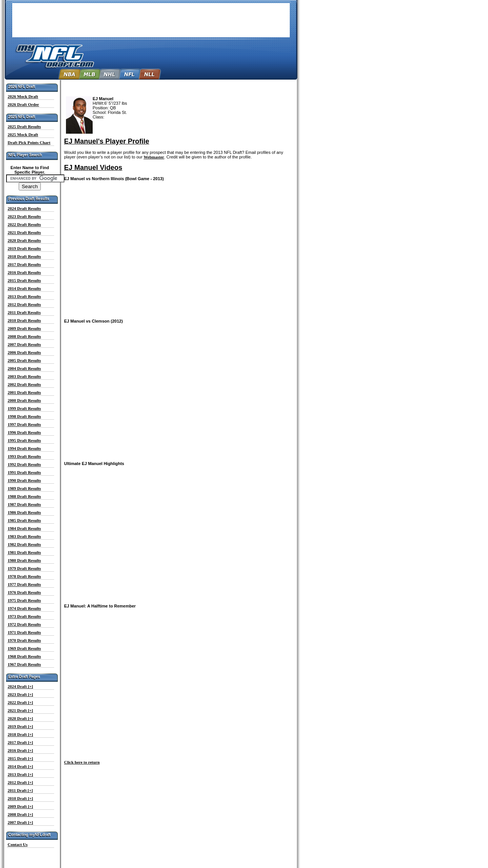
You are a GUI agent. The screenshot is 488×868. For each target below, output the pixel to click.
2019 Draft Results (24, 248)
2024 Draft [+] (20, 686)
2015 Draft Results (24, 280)
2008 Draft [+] (20, 814)
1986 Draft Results (24, 512)
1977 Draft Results (24, 584)
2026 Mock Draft (23, 96)
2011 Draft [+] (20, 790)
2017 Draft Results (24, 264)
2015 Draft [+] (20, 758)
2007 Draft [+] (20, 822)
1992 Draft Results (24, 464)
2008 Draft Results (24, 336)
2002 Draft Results (24, 384)
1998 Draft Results (24, 416)
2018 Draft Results (24, 256)
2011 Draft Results (24, 312)
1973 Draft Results (24, 616)
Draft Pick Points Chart (29, 142)
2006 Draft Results (24, 352)
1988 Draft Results (24, 496)
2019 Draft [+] (20, 726)
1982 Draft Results (24, 544)
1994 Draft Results (24, 448)
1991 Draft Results (24, 472)
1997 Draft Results (24, 424)
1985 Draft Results (24, 520)
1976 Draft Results (24, 592)
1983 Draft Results (24, 536)
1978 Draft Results (24, 576)
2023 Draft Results (24, 216)
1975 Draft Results (24, 600)
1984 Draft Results (24, 528)
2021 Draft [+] (20, 710)
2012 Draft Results (24, 304)
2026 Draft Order (23, 104)
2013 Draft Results (24, 296)
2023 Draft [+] (20, 694)
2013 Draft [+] (20, 774)
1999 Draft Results (24, 408)
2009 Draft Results (24, 328)
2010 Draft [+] (20, 798)
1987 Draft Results (24, 504)
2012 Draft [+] (20, 782)
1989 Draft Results (24, 488)
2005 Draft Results (24, 360)
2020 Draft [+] (20, 718)
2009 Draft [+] (20, 806)
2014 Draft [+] (20, 766)
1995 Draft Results (24, 440)
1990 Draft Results (24, 480)
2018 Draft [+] (20, 734)
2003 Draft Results (24, 376)
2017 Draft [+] (20, 742)
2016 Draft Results (24, 272)
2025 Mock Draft (23, 134)
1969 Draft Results (24, 648)
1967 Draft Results (24, 664)
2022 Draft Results (24, 224)
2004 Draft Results (24, 368)
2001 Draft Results (24, 392)
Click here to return (82, 762)
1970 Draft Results (24, 640)
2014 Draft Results (24, 288)
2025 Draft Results (24, 126)
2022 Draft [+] (20, 702)
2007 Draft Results (24, 344)
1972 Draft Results (24, 624)
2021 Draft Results (24, 232)
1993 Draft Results (24, 456)
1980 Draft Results (24, 560)
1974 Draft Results (24, 608)
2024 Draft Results (24, 208)
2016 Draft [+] (20, 750)
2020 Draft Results (24, 240)
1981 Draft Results (24, 552)
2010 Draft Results (24, 320)
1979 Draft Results (24, 568)
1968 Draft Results (24, 656)
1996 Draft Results (24, 432)
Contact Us (18, 844)
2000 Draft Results (24, 400)
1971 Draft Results (24, 632)
